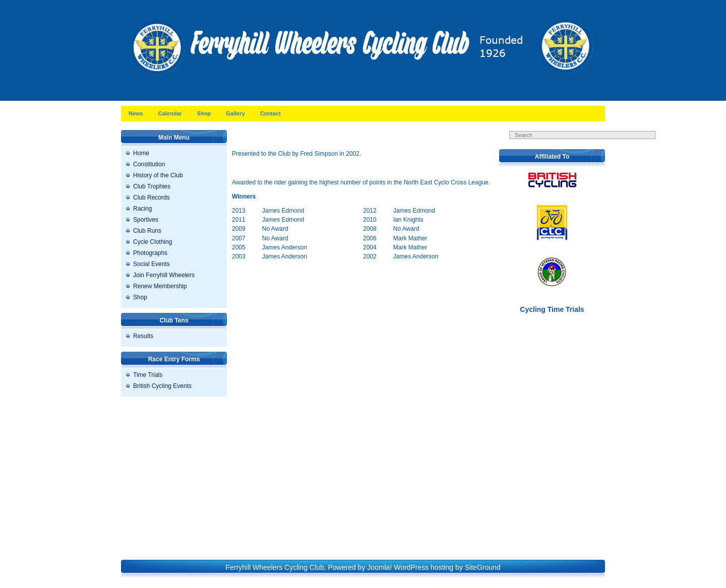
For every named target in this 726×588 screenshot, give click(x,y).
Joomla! (379, 567)
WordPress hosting (423, 567)
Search (590, 145)
